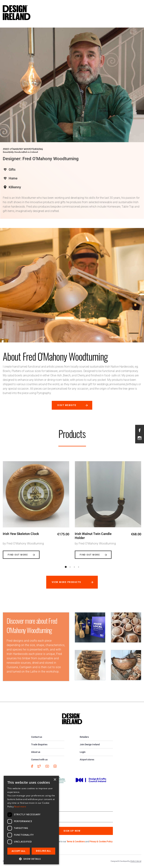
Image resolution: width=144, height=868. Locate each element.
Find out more (18, 555)
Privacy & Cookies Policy (101, 842)
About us (36, 752)
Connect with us (39, 760)
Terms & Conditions (76, 842)
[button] (31, 859)
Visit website (67, 405)
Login (83, 752)
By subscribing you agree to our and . (75, 842)
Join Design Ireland (90, 744)
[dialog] (31, 820)
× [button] (55, 780)
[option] (36, 507)
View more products (66, 582)
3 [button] (74, 567)
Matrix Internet (136, 861)
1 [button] (66, 567)
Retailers (84, 737)
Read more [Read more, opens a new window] (20, 807)
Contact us (37, 737)
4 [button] (78, 567)
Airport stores (87, 760)
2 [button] (70, 567)
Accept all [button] (19, 851)
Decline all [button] (43, 851)
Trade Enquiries (39, 744)
